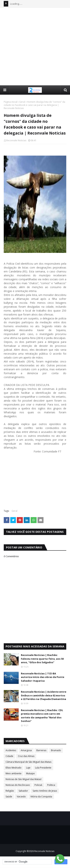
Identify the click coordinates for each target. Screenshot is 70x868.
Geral (22, 102)
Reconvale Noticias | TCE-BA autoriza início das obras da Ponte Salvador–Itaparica (43, 677)
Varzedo (21, 797)
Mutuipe (30, 773)
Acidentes (11, 750)
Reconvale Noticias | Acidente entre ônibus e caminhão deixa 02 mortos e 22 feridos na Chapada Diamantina (44, 695)
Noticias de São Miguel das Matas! (24, 779)
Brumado (56, 750)
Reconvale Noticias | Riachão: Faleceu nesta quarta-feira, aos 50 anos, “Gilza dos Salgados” (42, 659)
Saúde (9, 797)
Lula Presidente (43, 768)
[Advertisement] (35, 46)
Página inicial (11, 102)
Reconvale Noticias (16, 140)
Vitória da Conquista (41, 797)
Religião (10, 791)
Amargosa (26, 750)
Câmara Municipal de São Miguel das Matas (28, 762)
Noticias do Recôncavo (18, 785)
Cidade (9, 756)
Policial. (39, 785)
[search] (27, 862)
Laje (28, 768)
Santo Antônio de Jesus (45, 791)
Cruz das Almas (26, 756)
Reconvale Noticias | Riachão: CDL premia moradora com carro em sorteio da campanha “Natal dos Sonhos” (42, 716)
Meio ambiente (14, 773)
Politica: (51, 785)
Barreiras (41, 750)
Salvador (23, 791)
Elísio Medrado (14, 768)
